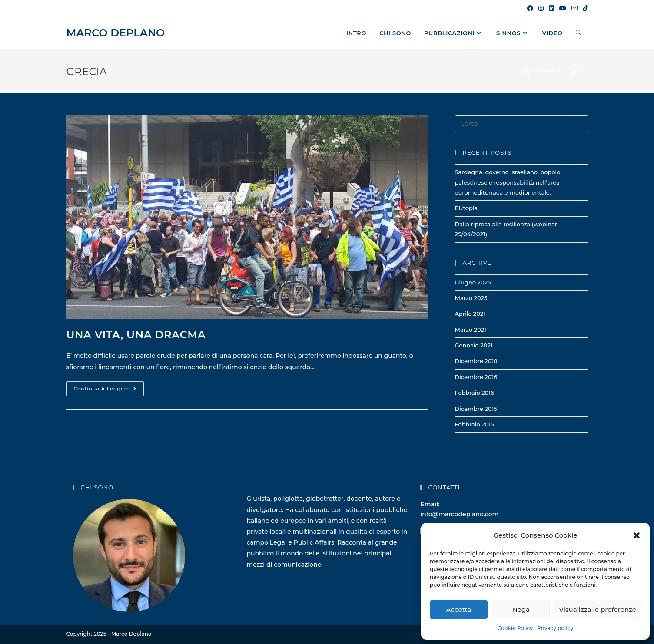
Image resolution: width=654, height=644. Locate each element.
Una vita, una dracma (136, 335)
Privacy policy (555, 628)
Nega (521, 609)
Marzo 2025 (471, 298)
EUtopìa (466, 208)
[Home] (528, 71)
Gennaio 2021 (474, 345)
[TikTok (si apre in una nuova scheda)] (584, 8)
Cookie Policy (515, 628)
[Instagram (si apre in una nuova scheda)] (541, 8)
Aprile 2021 (470, 314)
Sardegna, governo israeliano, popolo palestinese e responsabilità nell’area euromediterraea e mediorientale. (508, 182)
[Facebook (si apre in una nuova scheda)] (530, 8)
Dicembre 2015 (476, 409)
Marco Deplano (116, 33)
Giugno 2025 (473, 282)
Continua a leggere (109, 390)
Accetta (459, 609)
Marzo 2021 (471, 330)
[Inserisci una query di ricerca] (521, 124)
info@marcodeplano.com (459, 514)
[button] (637, 535)
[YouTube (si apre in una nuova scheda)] (563, 8)
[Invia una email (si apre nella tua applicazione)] (574, 8)
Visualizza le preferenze (598, 609)
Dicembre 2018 (476, 361)
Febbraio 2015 (475, 424)
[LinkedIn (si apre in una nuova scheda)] (551, 8)
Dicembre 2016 (476, 377)
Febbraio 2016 (475, 393)
